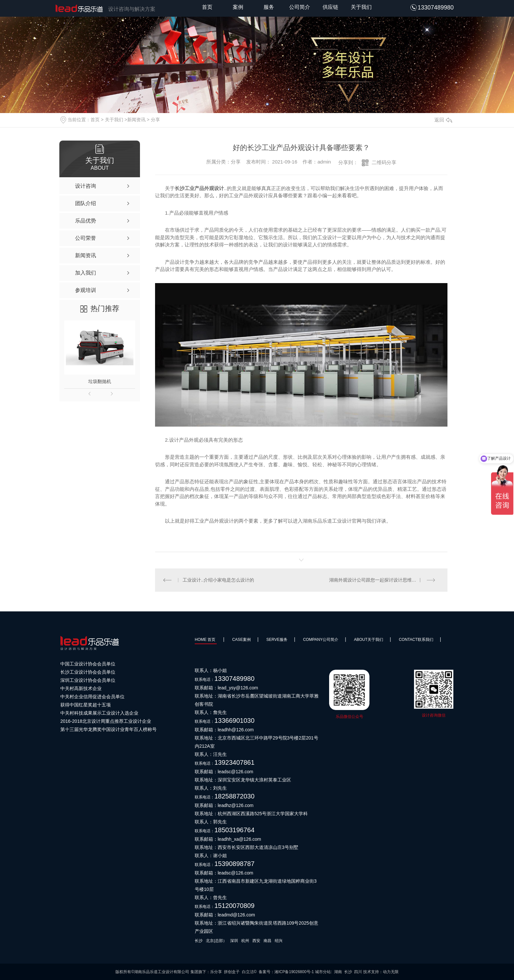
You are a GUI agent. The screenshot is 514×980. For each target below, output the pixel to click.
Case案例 (241, 640)
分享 (155, 120)
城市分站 (323, 972)
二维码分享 (384, 162)
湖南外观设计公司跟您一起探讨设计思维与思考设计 (382, 580)
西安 (256, 941)
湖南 (338, 972)
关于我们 (361, 7)
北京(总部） (216, 941)
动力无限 (391, 972)
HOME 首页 (206, 640)
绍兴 (279, 941)
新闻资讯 (136, 120)
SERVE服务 (277, 640)
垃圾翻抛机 (100, 381)
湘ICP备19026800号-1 (294, 972)
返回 (443, 120)
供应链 (330, 7)
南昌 (267, 941)
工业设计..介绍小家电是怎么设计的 (219, 580)
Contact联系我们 (416, 640)
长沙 (199, 941)
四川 (358, 972)
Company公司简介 (321, 640)
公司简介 (300, 7)
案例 (238, 7)
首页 (207, 7)
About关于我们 (369, 640)
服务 (269, 7)
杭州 (245, 941)
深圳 (234, 941)
